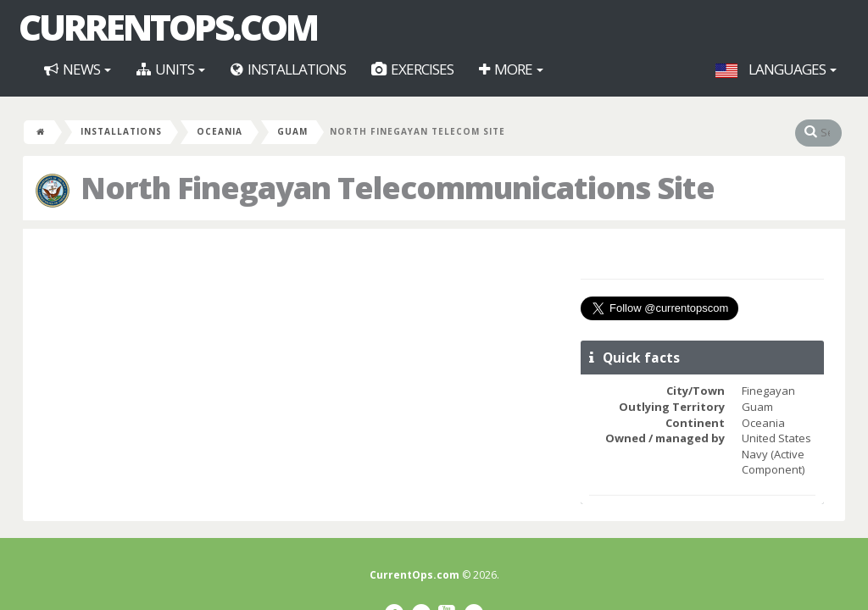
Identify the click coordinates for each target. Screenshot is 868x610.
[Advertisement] (300, 364)
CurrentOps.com (168, 27)
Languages (776, 69)
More (511, 69)
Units (171, 69)
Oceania (220, 131)
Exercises (412, 69)
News (78, 69)
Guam (292, 131)
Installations (288, 69)
